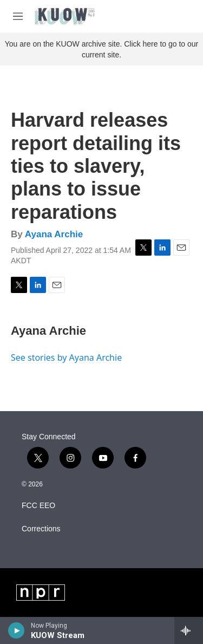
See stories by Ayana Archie (66, 357)
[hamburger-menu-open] (18, 16)
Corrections (41, 529)
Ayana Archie (54, 234)
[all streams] (189, 630)
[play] (17, 630)
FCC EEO (38, 506)
